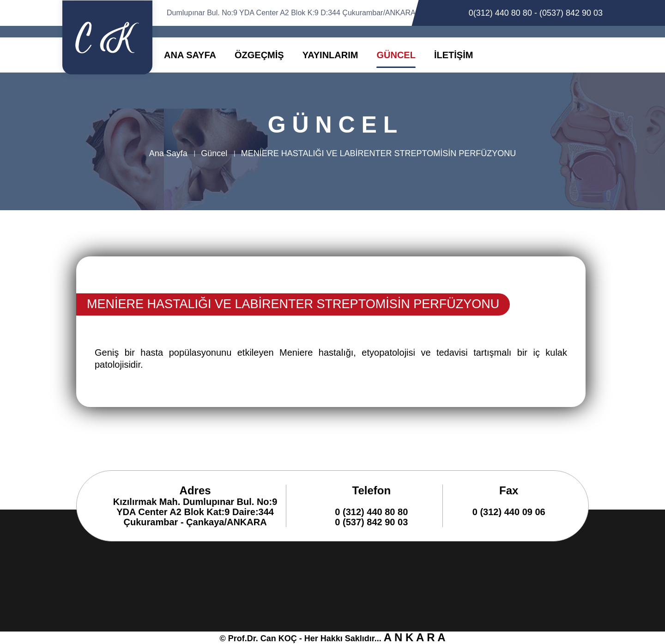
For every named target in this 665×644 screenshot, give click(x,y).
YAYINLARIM (330, 55)
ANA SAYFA (190, 55)
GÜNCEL (396, 55)
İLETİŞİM (453, 55)
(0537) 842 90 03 (571, 13)
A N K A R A (415, 637)
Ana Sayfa (168, 153)
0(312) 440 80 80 (500, 13)
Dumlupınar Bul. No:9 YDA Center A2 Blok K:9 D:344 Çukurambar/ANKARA (291, 13)
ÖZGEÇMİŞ (259, 55)
